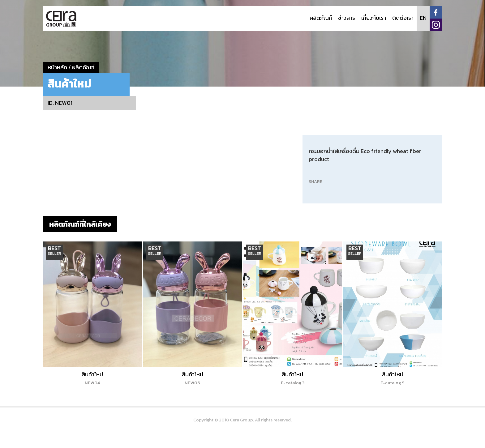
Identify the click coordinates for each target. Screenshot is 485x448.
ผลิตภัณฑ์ (321, 18)
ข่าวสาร (347, 18)
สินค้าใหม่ (92, 378)
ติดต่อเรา (403, 18)
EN (423, 18)
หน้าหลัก (57, 67)
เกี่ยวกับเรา (374, 18)
